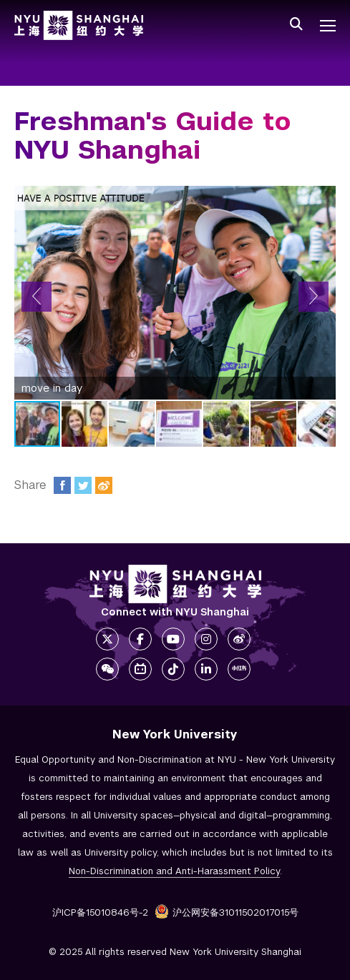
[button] (37, 297)
